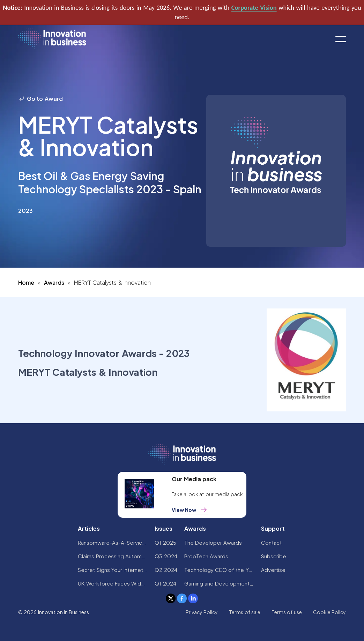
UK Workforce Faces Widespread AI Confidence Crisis (113, 583)
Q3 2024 (166, 556)
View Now (190, 510)
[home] (52, 39)
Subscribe (274, 556)
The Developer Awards (213, 542)
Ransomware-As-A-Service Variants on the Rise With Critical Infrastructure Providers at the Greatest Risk (113, 542)
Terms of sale (245, 612)
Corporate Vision (254, 8)
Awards (54, 282)
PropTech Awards (206, 556)
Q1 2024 (165, 583)
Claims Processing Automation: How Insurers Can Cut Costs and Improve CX (113, 556)
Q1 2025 (165, 542)
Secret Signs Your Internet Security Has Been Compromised (113, 570)
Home (26, 282)
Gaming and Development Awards (219, 583)
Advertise (273, 570)
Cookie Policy (329, 612)
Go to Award (40, 99)
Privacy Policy (202, 612)
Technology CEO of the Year (219, 570)
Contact (271, 542)
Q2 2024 (166, 570)
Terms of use (287, 612)
